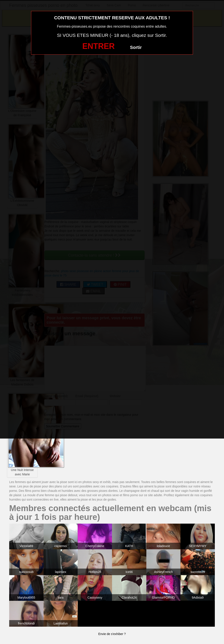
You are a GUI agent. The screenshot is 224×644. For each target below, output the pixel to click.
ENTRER (98, 46)
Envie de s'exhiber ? (112, 634)
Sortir (136, 47)
